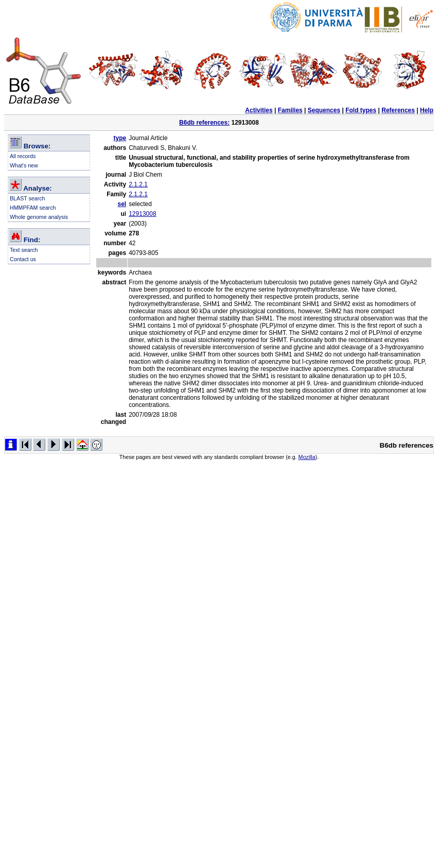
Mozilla (307, 457)
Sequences (324, 110)
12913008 (142, 214)
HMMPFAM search (33, 208)
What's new (24, 165)
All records (23, 156)
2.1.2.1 (138, 184)
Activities (259, 110)
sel (122, 204)
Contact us (23, 259)
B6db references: (204, 123)
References (398, 110)
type (120, 138)
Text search (24, 250)
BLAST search (28, 198)
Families (290, 110)
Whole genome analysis (39, 217)
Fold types (361, 110)
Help (427, 110)
